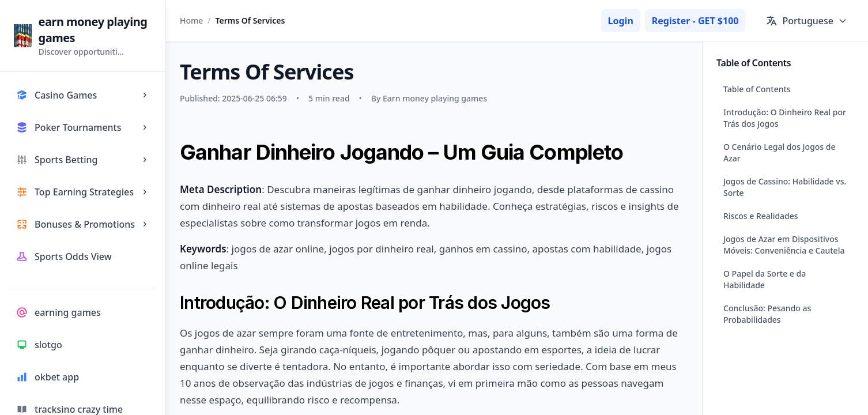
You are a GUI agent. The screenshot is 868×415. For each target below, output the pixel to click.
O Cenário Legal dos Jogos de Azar (780, 152)
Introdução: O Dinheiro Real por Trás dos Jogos (785, 118)
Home (191, 20)
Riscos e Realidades (761, 216)
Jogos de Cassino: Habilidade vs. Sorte (785, 187)
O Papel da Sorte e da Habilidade (765, 279)
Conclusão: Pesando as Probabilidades (767, 314)
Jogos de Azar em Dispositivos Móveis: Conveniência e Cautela (784, 245)
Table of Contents (757, 89)
